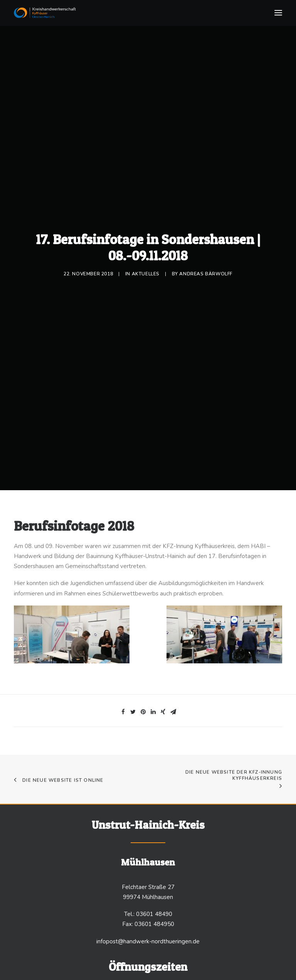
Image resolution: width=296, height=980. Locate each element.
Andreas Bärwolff (206, 271)
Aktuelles (146, 271)
